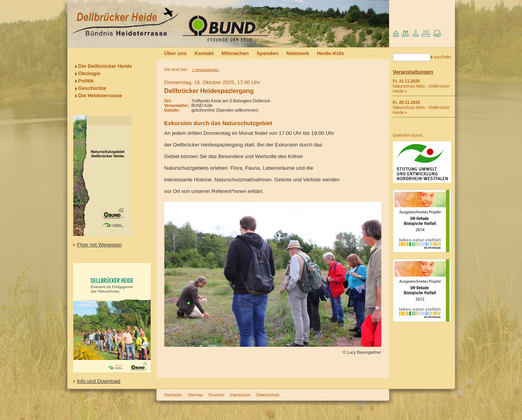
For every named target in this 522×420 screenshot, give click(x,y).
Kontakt (204, 53)
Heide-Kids (331, 53)
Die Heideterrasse (100, 96)
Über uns (176, 53)
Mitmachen (235, 53)
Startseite (173, 395)
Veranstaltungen (413, 72)
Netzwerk (298, 53)
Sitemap (195, 395)
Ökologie (90, 73)
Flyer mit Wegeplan (100, 245)
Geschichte (92, 88)
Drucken (216, 395)
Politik (86, 81)
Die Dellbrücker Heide (105, 66)
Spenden (268, 53)
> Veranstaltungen (206, 70)
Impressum (240, 395)
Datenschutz (268, 395)
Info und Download (99, 381)
